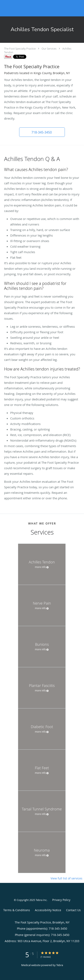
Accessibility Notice (48, 910)
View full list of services (66, 878)
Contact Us (73, 910)
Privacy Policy (61, 900)
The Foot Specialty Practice (20, 49)
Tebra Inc (41, 900)
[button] (42, 132)
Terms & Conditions (17, 910)
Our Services (49, 49)
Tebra (60, 965)
